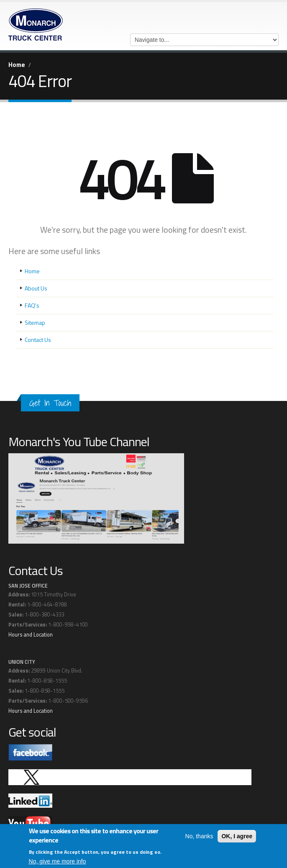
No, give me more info (58, 862)
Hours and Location (31, 635)
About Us (36, 288)
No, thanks (199, 837)
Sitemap (35, 322)
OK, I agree (237, 837)
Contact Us (38, 340)
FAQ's (32, 305)
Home (17, 65)
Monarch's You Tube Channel (79, 442)
